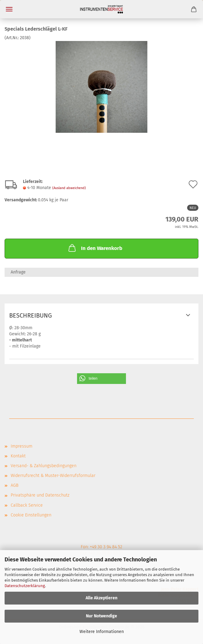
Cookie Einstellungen (31, 515)
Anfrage (18, 272)
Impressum (22, 446)
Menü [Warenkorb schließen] (9, 9)
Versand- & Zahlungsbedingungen (44, 466)
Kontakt (18, 456)
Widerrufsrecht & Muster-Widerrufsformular (53, 476)
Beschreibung (31, 315)
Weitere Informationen (102, 632)
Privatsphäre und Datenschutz (40, 495)
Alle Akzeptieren (102, 598)
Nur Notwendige (102, 616)
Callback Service (27, 505)
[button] (102, 379)
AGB (15, 485)
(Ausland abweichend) (69, 188)
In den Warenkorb (95, 248)
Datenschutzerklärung (25, 586)
